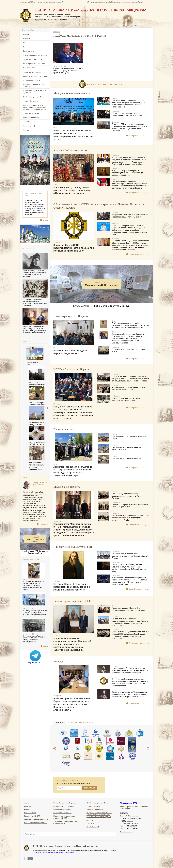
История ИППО (30, 813)
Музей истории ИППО (31, 118)
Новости (26, 47)
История (26, 43)
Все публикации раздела (139, 135)
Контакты (26, 122)
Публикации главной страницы (105, 84)
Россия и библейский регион (34, 59)
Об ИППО (26, 38)
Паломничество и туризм (64, 806)
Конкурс (26, 130)
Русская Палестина (30, 101)
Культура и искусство (31, 113)
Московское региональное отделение (33, 85)
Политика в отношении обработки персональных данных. (54, 853)
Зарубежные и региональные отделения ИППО (65, 822)
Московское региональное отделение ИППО (64, 817)
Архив (45, 220)
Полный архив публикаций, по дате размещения (134, 807)
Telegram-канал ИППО (35, 663)
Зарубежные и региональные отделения (34, 92)
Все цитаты (44, 524)
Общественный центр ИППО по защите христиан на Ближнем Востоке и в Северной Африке (35, 107)
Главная (26, 34)
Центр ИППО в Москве (129, 816)
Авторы (90, 820)
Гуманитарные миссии (32, 72)
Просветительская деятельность (36, 76)
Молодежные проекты (31, 80)
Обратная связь (126, 832)
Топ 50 (45, 646)
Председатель (28, 51)
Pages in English (29, 126)
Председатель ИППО (32, 816)
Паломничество (29, 68)
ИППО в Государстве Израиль (34, 97)
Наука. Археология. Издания (34, 64)
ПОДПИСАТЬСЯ (89, 788)
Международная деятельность (35, 55)
